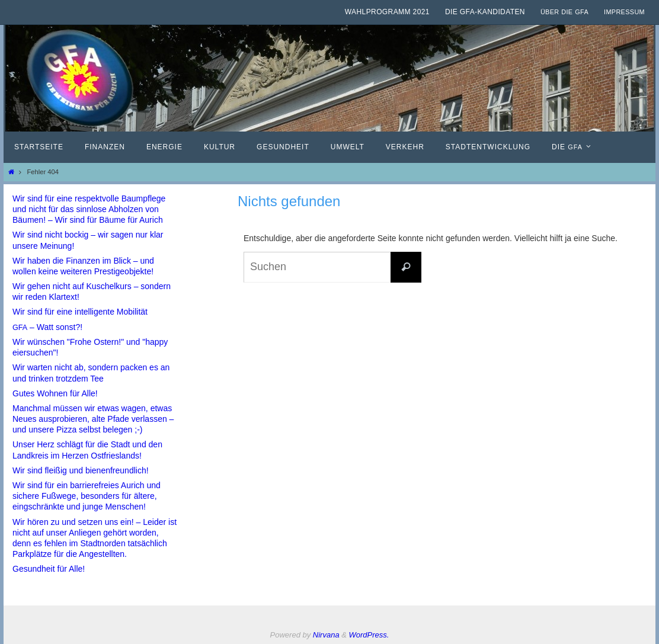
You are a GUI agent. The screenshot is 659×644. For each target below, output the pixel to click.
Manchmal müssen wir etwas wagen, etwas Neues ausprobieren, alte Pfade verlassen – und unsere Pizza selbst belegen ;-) (93, 419)
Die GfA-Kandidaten (485, 12)
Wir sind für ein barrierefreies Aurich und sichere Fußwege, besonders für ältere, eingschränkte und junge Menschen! (87, 496)
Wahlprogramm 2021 (387, 12)
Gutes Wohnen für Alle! (55, 393)
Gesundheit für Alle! (49, 569)
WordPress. (369, 635)
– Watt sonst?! (47, 327)
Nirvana (326, 635)
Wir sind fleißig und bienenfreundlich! (81, 470)
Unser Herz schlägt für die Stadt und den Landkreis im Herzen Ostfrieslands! (87, 450)
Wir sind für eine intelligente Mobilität (80, 312)
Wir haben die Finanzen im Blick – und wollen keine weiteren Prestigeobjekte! (83, 266)
